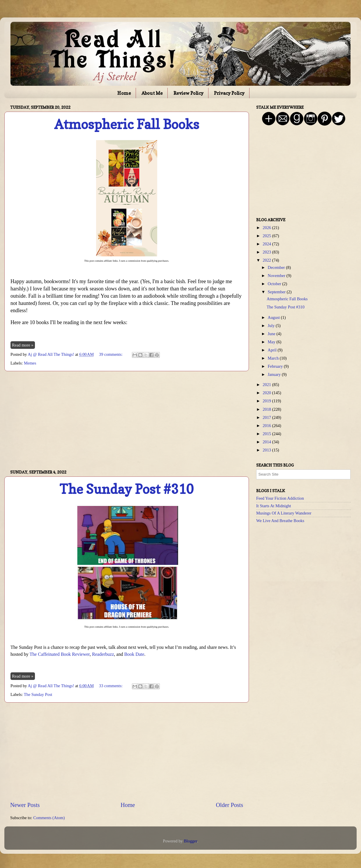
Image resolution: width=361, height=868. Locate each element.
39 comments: (111, 354)
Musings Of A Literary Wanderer (284, 513)
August (274, 317)
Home (124, 93)
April (273, 350)
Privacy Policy (229, 93)
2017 (267, 417)
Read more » (23, 345)
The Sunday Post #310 (127, 489)
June (272, 334)
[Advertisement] (127, 420)
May (272, 342)
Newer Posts (25, 805)
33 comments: (111, 686)
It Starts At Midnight (274, 506)
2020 (267, 393)
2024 (267, 244)
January (275, 374)
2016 (267, 426)
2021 (267, 385)
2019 (267, 401)
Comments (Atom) (49, 818)
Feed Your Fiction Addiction (280, 498)
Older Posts (229, 805)
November (277, 276)
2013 (267, 450)
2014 (267, 442)
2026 (267, 228)
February (276, 366)
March (274, 358)
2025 (267, 236)
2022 (267, 260)
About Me (152, 93)
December (277, 267)
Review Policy (189, 93)
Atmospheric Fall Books (127, 124)
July (272, 326)
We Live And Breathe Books (280, 521)
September (277, 292)
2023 (267, 252)
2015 (267, 434)
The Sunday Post (38, 694)
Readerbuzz (103, 654)
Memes (30, 363)
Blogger (190, 841)
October (275, 284)
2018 (267, 409)
